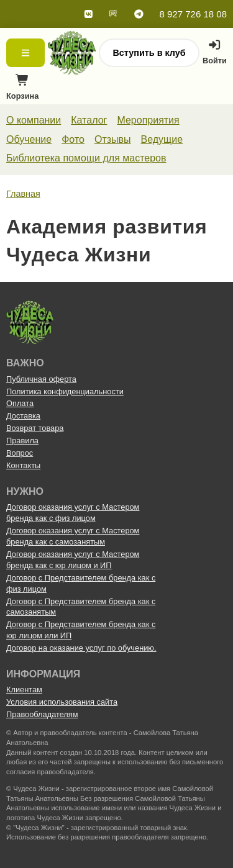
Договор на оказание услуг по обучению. (81, 648)
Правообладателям (42, 714)
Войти (215, 52)
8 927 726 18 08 (193, 14)
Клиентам (24, 689)
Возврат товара (35, 428)
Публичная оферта (41, 379)
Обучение (29, 139)
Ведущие (162, 139)
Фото (73, 139)
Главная (23, 194)
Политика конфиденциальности (65, 391)
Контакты (23, 465)
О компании (34, 120)
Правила (22, 441)
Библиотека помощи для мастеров (86, 158)
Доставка (23, 416)
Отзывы (113, 139)
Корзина (22, 90)
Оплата (20, 403)
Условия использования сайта (62, 702)
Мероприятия (148, 120)
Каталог (89, 120)
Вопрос (20, 453)
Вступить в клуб (149, 53)
